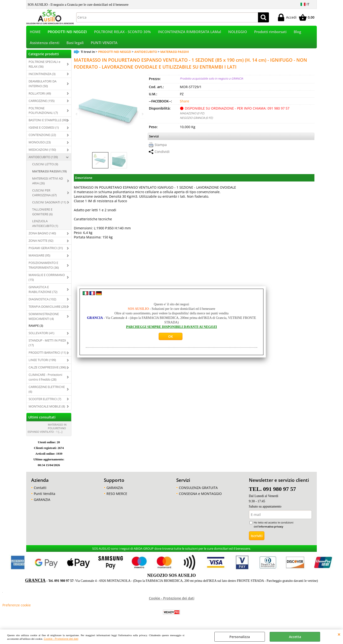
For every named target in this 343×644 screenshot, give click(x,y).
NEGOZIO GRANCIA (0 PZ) (196, 121)
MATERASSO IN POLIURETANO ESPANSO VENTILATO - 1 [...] (47, 431)
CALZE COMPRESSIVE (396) (47, 370)
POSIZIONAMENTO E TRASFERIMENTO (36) (44, 268)
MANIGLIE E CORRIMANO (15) (47, 280)
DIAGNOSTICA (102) (42, 302)
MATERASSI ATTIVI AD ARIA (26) (48, 184)
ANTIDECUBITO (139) (43, 160)
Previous (77, 114)
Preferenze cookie (17, 608)
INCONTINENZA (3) (42, 77)
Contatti (40, 491)
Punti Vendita (45, 497)
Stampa (161, 148)
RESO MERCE (117, 497)
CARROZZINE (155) (42, 104)
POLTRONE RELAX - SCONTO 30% (122, 33)
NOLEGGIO (238, 33)
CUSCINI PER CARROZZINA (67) (44, 196)
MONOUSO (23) (40, 145)
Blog (297, 33)
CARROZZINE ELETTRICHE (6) (47, 392)
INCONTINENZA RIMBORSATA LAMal (189, 33)
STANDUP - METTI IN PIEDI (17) (47, 346)
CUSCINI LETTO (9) (45, 167)
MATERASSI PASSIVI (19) (49, 174)
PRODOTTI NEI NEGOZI (67, 33)
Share (184, 104)
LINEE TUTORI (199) (42, 363)
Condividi (162, 155)
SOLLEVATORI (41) (41, 336)
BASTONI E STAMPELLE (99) (48, 123)
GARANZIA (42, 503)
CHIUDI (339, 634)
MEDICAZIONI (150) (42, 153)
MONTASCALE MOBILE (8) (47, 409)
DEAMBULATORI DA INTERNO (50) (43, 87)
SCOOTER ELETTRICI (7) (45, 402)
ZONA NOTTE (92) (41, 244)
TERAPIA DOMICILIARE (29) (48, 310)
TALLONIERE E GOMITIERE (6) (42, 215)
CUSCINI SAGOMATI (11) (49, 205)
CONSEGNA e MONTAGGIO (200, 497)
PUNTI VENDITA (104, 45)
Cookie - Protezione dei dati (61, 639)
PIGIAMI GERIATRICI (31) (46, 251)
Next (142, 114)
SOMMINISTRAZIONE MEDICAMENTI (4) (44, 319)
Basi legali (75, 45)
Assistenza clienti (45, 45)
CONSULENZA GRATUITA (198, 491)
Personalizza (240, 637)
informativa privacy (271, 530)
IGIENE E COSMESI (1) (44, 131)
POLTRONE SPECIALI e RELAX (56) (44, 67)
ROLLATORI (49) (40, 96)
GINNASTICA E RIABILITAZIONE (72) (43, 292)
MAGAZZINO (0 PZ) (192, 116)
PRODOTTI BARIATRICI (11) (47, 356)
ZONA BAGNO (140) (42, 236)
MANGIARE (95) (39, 258)
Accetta (295, 637)
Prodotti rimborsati (270, 33)
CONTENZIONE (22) (42, 138)
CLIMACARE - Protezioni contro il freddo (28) (45, 380)
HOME (35, 33)
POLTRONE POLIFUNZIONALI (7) (43, 114)
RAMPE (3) (36, 329)
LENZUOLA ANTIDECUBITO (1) (45, 227)
